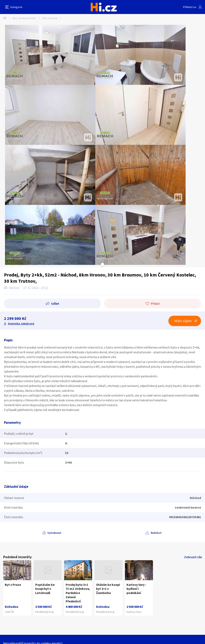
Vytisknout (54, 533)
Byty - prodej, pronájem (24, 18)
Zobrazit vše (193, 557)
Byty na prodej (50, 18)
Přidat (155, 303)
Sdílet (55, 303)
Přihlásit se (190, 7)
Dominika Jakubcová (21, 324)
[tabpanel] (50, 55)
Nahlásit (156, 533)
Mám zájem (183, 321)
